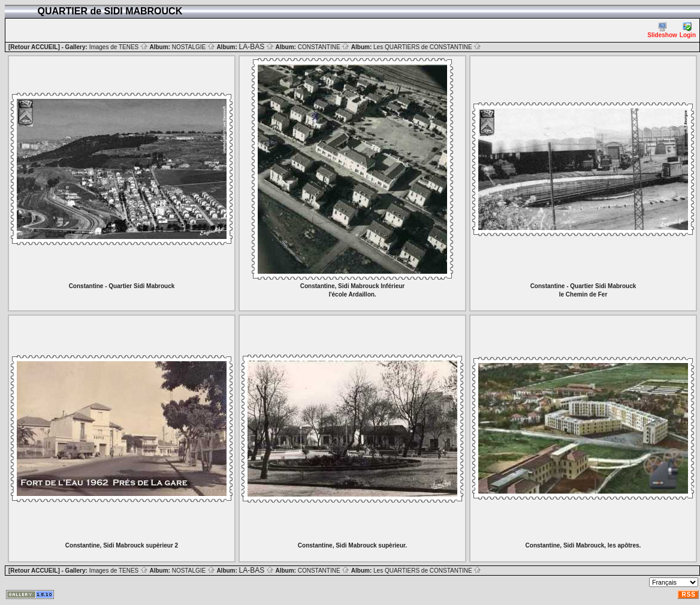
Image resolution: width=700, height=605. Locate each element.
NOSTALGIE (194, 47)
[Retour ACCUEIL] (34, 47)
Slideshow (662, 30)
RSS (689, 595)
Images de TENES (119, 47)
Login (688, 30)
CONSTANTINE (324, 47)
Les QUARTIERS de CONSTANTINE (427, 47)
